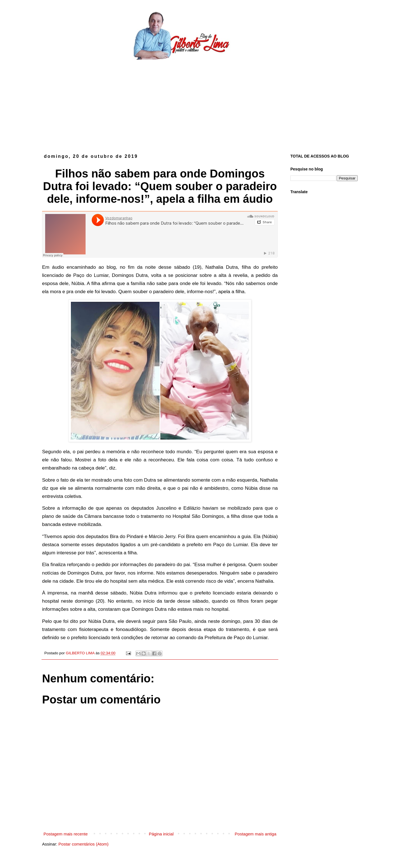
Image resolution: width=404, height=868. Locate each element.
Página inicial (161, 834)
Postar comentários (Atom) (83, 844)
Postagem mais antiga (256, 834)
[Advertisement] (202, 102)
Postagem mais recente (66, 834)
